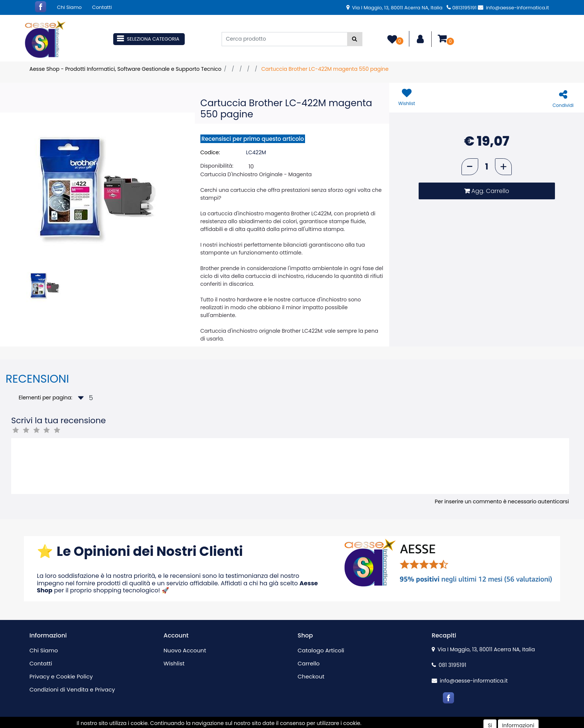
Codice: (210, 152)
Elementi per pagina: (45, 398)
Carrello (309, 663)
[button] (355, 39)
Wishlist (174, 663)
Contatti (102, 7)
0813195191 (461, 8)
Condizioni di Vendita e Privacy (72, 689)
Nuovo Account (185, 650)
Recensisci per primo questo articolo (253, 139)
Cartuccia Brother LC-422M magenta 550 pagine (325, 69)
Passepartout (308, 724)
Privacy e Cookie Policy (61, 676)
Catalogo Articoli (321, 650)
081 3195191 (449, 665)
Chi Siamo (69, 7)
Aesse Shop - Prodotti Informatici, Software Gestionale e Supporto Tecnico (125, 69)
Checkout (311, 676)
